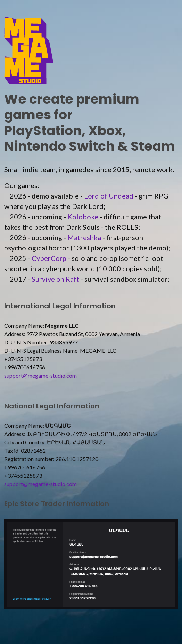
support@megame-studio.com (40, 375)
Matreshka (84, 237)
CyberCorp (49, 258)
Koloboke (83, 217)
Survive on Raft (55, 279)
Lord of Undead (109, 196)
